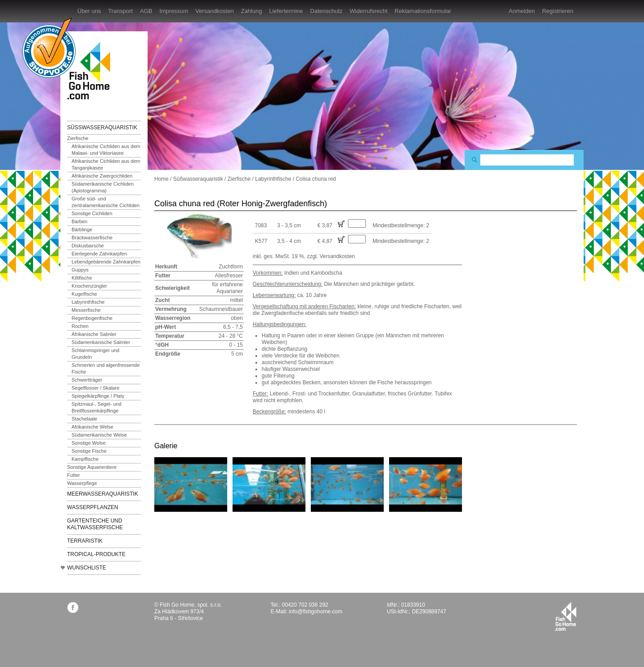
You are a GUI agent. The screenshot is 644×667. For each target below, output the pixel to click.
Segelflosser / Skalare (95, 388)
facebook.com (73, 607)
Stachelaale (85, 419)
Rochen (80, 326)
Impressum (174, 11)
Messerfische (86, 310)
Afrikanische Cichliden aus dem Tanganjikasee (106, 164)
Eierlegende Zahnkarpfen (99, 254)
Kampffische (85, 459)
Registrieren (558, 11)
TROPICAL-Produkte (96, 554)
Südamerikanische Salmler (101, 342)
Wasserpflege (82, 483)
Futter (74, 475)
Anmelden (522, 11)
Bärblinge (82, 229)
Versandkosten (215, 11)
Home (161, 179)
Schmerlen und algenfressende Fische (106, 368)
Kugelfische (84, 294)
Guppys (80, 270)
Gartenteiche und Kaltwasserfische (95, 524)
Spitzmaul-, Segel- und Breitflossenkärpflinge (96, 407)
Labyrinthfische (88, 302)
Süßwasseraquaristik (102, 127)
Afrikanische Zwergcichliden (102, 176)
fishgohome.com (566, 616)
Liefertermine (286, 11)
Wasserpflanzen (93, 507)
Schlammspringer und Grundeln (95, 354)
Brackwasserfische (92, 238)
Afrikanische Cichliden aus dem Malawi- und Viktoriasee (106, 150)
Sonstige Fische (89, 451)
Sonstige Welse (89, 443)
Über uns (89, 11)
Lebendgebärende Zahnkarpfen (106, 262)
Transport (121, 11)
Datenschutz (326, 11)
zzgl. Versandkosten (331, 256)
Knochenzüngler (89, 286)
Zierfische (78, 138)
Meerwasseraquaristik (103, 494)
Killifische (82, 278)
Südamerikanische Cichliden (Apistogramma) (103, 187)
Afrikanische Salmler (94, 334)
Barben (79, 221)
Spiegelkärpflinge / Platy (98, 396)
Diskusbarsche (88, 246)
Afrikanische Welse (92, 427)
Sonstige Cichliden (92, 213)
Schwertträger (87, 380)
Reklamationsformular (423, 11)
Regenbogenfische (92, 318)
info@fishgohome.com (316, 612)
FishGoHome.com (92, 70)
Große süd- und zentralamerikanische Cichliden (106, 202)
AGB (146, 11)
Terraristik (85, 541)
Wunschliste (87, 568)
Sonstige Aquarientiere (92, 467)
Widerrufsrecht (369, 11)
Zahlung (252, 11)
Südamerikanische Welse (99, 435)
